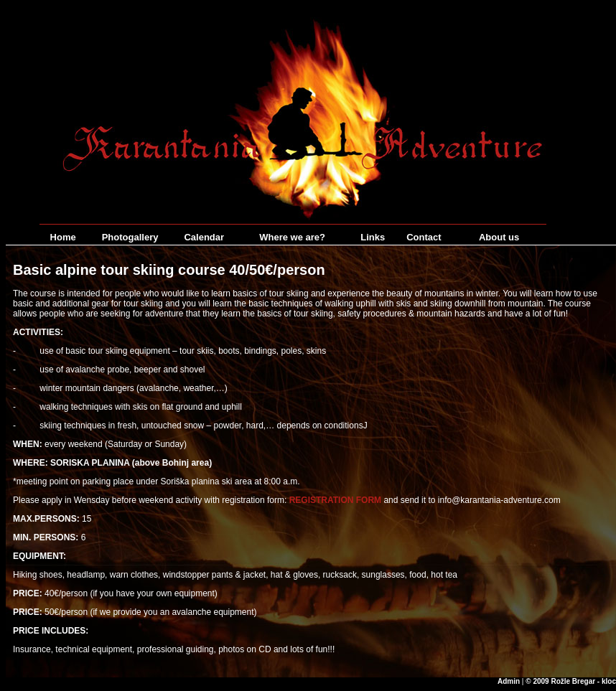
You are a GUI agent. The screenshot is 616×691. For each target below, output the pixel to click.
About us (499, 237)
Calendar (204, 237)
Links (373, 237)
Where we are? (292, 237)
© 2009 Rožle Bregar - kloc (571, 681)
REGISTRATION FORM (335, 500)
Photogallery (130, 237)
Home (63, 237)
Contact (424, 237)
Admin (509, 681)
